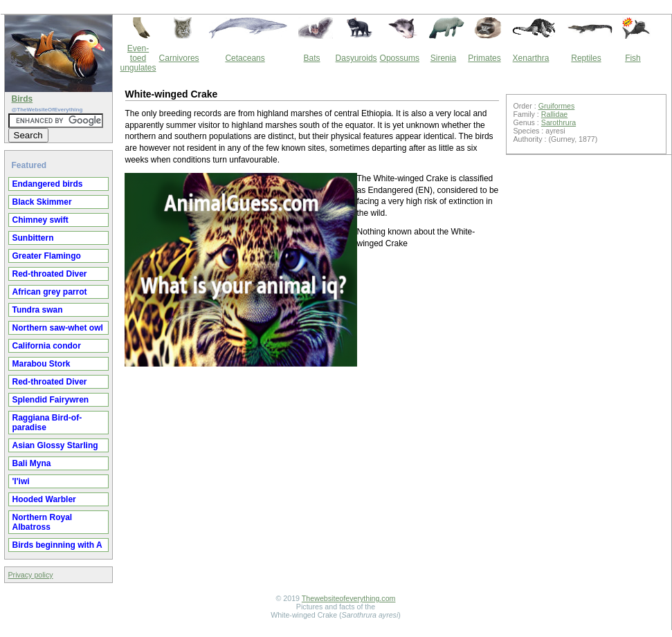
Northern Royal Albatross (43, 522)
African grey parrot (50, 292)
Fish (633, 58)
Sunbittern (33, 238)
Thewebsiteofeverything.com (349, 598)
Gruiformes (557, 106)
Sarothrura (559, 122)
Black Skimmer (42, 202)
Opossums (400, 58)
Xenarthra (531, 58)
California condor (47, 346)
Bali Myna (32, 463)
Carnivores (179, 58)
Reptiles (586, 58)
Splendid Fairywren (51, 400)
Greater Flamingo (47, 256)
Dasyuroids (356, 58)
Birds (22, 99)
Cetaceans (245, 58)
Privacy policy (31, 575)
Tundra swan (38, 310)
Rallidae (555, 114)
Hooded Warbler (44, 499)
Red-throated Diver (50, 274)
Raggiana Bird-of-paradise (47, 423)
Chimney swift (40, 220)
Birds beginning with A (57, 545)
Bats (312, 58)
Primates (484, 58)
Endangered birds (48, 184)
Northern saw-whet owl (58, 328)
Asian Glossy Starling (55, 445)
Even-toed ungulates (138, 58)
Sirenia (443, 58)
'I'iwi (21, 481)
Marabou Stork (42, 364)
